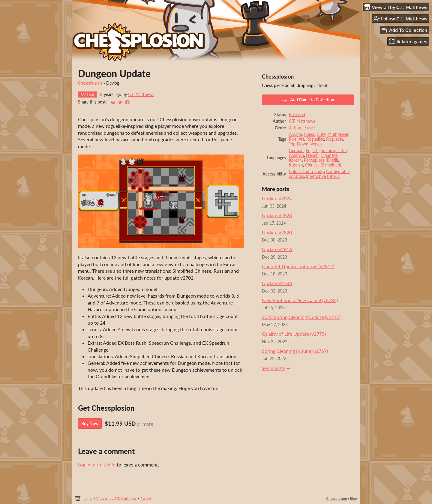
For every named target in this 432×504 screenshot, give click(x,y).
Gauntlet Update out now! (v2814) (298, 266)
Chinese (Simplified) (323, 165)
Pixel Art (297, 139)
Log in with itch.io (97, 465)
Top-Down (299, 144)
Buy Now (90, 423)
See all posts (273, 368)
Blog (353, 498)
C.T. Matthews (141, 94)
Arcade (295, 134)
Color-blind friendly (306, 172)
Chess (309, 134)
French (312, 155)
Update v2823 (277, 215)
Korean (295, 160)
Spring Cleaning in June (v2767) (295, 351)
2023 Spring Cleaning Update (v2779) (301, 317)
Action (295, 128)
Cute (321, 134)
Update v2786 (277, 283)
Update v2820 (277, 232)
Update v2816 (277, 249)
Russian (296, 165)
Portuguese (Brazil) (321, 160)
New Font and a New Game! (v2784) (300, 300)
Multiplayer (338, 134)
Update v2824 (277, 198)
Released (297, 115)
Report (146, 498)
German (296, 151)
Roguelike (315, 139)
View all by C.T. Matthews (116, 498)
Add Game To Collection (308, 100)
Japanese (329, 155)
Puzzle (309, 128)
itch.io (87, 498)
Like (88, 94)
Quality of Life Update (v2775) (294, 334)
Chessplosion (90, 83)
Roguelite (335, 139)
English (312, 151)
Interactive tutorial (323, 176)
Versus (316, 144)
